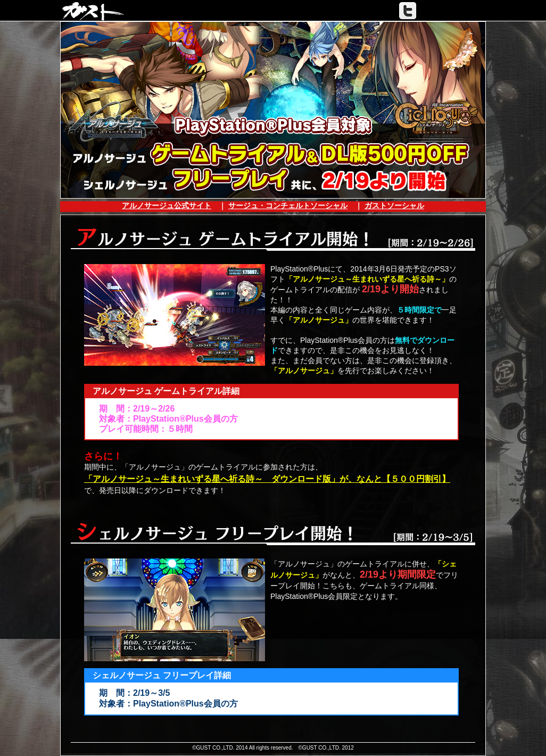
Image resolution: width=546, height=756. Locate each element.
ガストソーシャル (394, 206)
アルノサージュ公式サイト (167, 206)
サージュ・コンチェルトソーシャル (288, 206)
